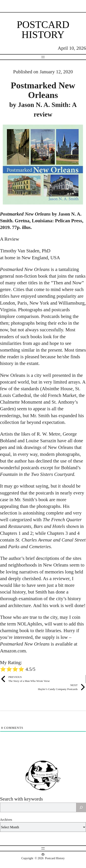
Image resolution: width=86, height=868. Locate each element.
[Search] (81, 807)
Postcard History (43, 30)
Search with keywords (21, 799)
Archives (6, 820)
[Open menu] (43, 57)
